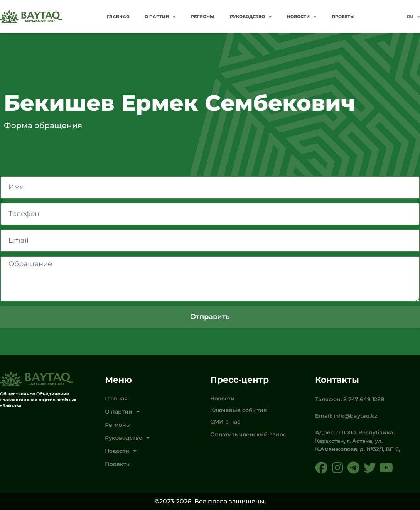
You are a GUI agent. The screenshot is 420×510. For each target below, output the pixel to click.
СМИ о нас (225, 422)
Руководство (251, 17)
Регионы (203, 17)
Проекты (343, 17)
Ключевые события (239, 410)
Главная (118, 17)
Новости (302, 17)
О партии (160, 17)
